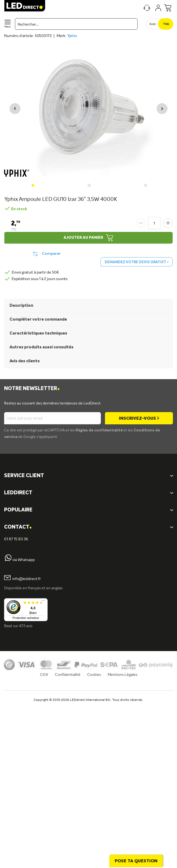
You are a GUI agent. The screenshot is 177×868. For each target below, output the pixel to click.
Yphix (72, 36)
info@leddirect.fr (27, 579)
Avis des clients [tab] (25, 361)
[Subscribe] (139, 418)
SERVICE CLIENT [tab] (24, 476)
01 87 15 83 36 (16, 539)
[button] (15, 109)
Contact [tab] (18, 527)
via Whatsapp (24, 560)
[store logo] (25, 6)
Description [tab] (21, 306)
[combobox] (76, 24)
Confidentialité (68, 675)
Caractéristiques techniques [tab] (38, 333)
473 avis (26, 626)
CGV (44, 675)
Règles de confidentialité (100, 430)
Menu (7, 27)
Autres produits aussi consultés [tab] (41, 347)
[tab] (88, 493)
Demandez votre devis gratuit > (137, 262)
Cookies (94, 675)
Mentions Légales (122, 675)
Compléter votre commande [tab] (38, 319)
